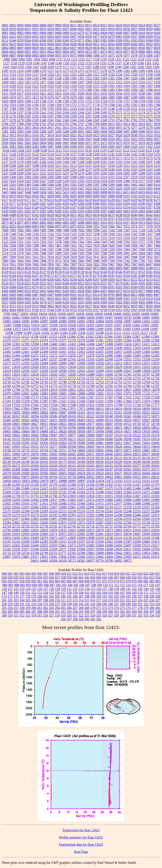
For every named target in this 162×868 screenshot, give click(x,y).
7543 (35, 249)
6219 (66, 200)
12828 (137, 390)
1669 (5, 97)
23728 (16, 553)
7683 (81, 261)
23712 (7, 553)
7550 (66, 249)
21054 (100, 481)
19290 (118, 439)
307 (152, 612)
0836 (142, 48)
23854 (146, 553)
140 (122, 589)
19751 (62, 450)
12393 (16, 344)
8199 (43, 280)
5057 (157, 139)
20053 (137, 454)
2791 (43, 124)
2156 (13, 113)
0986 (89, 56)
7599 (111, 253)
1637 (134, 94)
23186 (155, 538)
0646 (66, 44)
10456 (136, 314)
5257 (66, 173)
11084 (63, 329)
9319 (35, 306)
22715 (137, 523)
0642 (35, 44)
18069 (26, 412)
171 (146, 593)
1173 (81, 67)
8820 (127, 295)
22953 (16, 534)
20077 (26, 458)
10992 (90, 321)
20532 (81, 469)
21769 (44, 496)
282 (4, 612)
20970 (44, 481)
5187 (73, 162)
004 (28, 574)
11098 (9, 333)
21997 (155, 504)
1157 (118, 63)
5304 (43, 177)
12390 (7, 344)
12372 (25, 340)
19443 (146, 443)
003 (22, 574)
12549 (109, 359)
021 (128, 574)
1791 (35, 109)
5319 (142, 177)
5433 (134, 188)
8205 (81, 280)
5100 (134, 147)
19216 (81, 439)
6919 (142, 223)
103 (64, 585)
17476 (146, 401)
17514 (7, 405)
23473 (72, 545)
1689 (142, 97)
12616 (155, 363)
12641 (72, 371)
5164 (66, 158)
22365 (72, 515)
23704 (155, 549)
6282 (51, 204)
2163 (58, 113)
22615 (25, 523)
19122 (136, 435)
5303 (35, 177)
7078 (149, 226)
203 (16, 600)
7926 (89, 264)
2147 (104, 109)
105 (76, 585)
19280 (109, 439)
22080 (62, 507)
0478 (104, 37)
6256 (149, 200)
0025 (149, 25)
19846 (109, 450)
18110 (90, 412)
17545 (35, 405)
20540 (100, 469)
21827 (137, 496)
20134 (127, 458)
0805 (13, 48)
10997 (128, 321)
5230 (35, 169)
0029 (13, 29)
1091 (29, 59)
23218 (16, 542)
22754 (90, 526)
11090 (99, 329)
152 (34, 593)
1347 (51, 78)
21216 (25, 485)
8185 (134, 276)
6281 (43, 204)
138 (111, 589)
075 (122, 581)
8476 (134, 291)
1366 (119, 78)
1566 (142, 86)
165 (111, 593)
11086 (81, 329)
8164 (13, 276)
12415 (7, 348)
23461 (62, 545)
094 (34, 585)
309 (4, 615)
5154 (149, 154)
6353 (119, 207)
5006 (119, 132)
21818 (118, 496)
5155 (157, 154)
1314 (13, 75)
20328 (53, 466)
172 (152, 593)
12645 (109, 371)
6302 (111, 204)
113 (122, 585)
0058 (142, 29)
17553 (44, 405)
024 (140, 574)
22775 (146, 526)
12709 (7, 378)
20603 (62, 473)
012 (75, 574)
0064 (28, 33)
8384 (89, 287)
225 (146, 600)
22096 (100, 507)
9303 (127, 302)
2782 (134, 120)
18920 (62, 431)
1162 (156, 63)
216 (93, 600)
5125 (149, 151)
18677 (90, 424)
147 (4, 593)
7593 (66, 253)
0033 (43, 29)
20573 (155, 469)
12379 (81, 340)
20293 (44, 466)
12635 (16, 371)
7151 (43, 234)
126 (40, 589)
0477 (96, 37)
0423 (20, 37)
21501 (16, 492)
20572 (146, 469)
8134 (66, 272)
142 (134, 589)
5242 (127, 169)
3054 (111, 128)
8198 (35, 280)
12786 (146, 386)
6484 (149, 211)
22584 (7, 523)
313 (28, 615)
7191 (81, 238)
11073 (17, 329)
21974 (109, 504)
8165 (20, 276)
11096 (145, 329)
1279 (111, 71)
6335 (58, 207)
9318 (28, 306)
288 (40, 612)
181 (46, 596)
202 (10, 600)
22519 (81, 519)
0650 (89, 44)
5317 (127, 177)
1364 (104, 78)
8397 (149, 287)
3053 (104, 128)
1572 (28, 90)
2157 (20, 113)
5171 (119, 158)
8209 (111, 280)
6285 (73, 204)
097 (52, 585)
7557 (96, 249)
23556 (44, 549)
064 (57, 581)
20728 (72, 477)
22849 (81, 530)
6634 (96, 215)
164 (105, 593)
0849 (20, 52)
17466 (127, 401)
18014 (109, 409)
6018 (134, 192)
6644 (5, 219)
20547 (109, 469)
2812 (111, 124)
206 (34, 600)
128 (51, 589)
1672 (28, 97)
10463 (16, 318)
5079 (149, 143)
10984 (16, 321)
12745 (44, 382)
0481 (119, 37)
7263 (89, 242)
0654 (111, 44)
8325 (157, 283)
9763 (134, 310)
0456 (66, 37)
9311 (157, 302)
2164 (66, 113)
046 (111, 577)
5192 (111, 162)
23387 (127, 542)
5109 (44, 151)
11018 (53, 325)
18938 (81, 431)
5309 (81, 177)
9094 (96, 299)
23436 (25, 545)
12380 (90, 340)
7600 (119, 253)
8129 (51, 272)
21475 (109, 488)
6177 (35, 200)
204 (22, 600)
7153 (58, 234)
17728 (137, 405)
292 (63, 612)
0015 (104, 25)
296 (87, 612)
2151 (134, 109)
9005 (28, 299)
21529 (53, 492)
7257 (51, 242)
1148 (51, 63)
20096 (53, 458)
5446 (13, 192)
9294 (89, 302)
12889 (90, 394)
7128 (149, 230)
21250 (35, 485)
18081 (35, 412)
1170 (58, 67)
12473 (53, 356)
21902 (7, 504)
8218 (20, 283)
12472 (44, 356)
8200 (51, 280)
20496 (35, 469)
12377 (62, 340)
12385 (137, 340)
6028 (51, 196)
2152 (142, 109)
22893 (118, 530)
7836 (20, 264)
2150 (127, 109)
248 (122, 604)
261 (40, 608)
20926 (7, 481)
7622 (89, 257)
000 (4, 574)
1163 (6, 67)
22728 (25, 526)
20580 (16, 473)
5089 (66, 147)
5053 (134, 139)
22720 (146, 523)
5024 (89, 135)
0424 (28, 37)
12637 (35, 371)
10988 (53, 321)
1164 (13, 67)
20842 (109, 477)
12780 (90, 386)
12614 (137, 363)
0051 (89, 29)
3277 (134, 128)
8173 (58, 276)
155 (51, 593)
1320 (51, 75)
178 (28, 596)
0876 (119, 52)
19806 (81, 450)
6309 (5, 207)
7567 (134, 249)
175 (10, 596)
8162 (157, 272)
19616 (109, 447)
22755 (100, 526)
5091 (81, 147)
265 (63, 608)
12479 (100, 356)
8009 (157, 264)
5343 (111, 181)
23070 (44, 538)
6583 (43, 215)
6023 (13, 196)
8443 (43, 291)
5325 (28, 181)
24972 (127, 561)
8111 (157, 268)
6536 (20, 215)
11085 (72, 329)
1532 (66, 86)
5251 (35, 173)
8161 (149, 272)
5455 (73, 192)
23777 (62, 553)
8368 (13, 287)
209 (51, 600)
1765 (28, 105)
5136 (66, 154)
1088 (6, 59)
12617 (7, 367)
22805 (25, 530)
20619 (90, 473)
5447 (20, 192)
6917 (127, 223)
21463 (90, 488)
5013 (13, 135)
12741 (16, 382)
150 (22, 593)
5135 (58, 154)
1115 (74, 59)
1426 (134, 78)
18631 (44, 424)
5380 (157, 181)
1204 (156, 67)
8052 (58, 268)
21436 (62, 488)
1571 (20, 90)
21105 (118, 481)
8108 (150, 268)
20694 (35, 477)
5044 (66, 139)
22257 (146, 511)
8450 (66, 291)
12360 (71, 337)
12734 (146, 378)
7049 (89, 226)
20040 (109, 454)
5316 (119, 177)
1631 (96, 94)
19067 (53, 435)
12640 (62, 371)
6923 (13, 226)
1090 (22, 59)
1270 (43, 71)
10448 (108, 314)
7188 (58, 238)
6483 (142, 211)
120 (4, 589)
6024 (20, 196)
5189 (89, 162)
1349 (66, 78)
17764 (146, 405)
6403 (127, 211)
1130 (29, 63)
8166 (28, 276)
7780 (134, 261)
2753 (111, 120)
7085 (43, 230)
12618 (16, 367)
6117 (5, 200)
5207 (28, 166)
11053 (90, 325)
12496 (35, 359)
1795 (51, 109)
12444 (155, 348)
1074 (104, 56)
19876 (137, 450)
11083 (53, 329)
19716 (16, 450)
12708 (155, 375)
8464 (96, 291)
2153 (149, 109)
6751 (66, 219)
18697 (109, 424)
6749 (51, 219)
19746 (53, 450)
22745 (72, 526)
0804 (5, 48)
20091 (44, 458)
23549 (35, 549)
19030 (146, 431)
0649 (81, 44)
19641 (127, 447)
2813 (119, 124)
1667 (149, 94)
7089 (66, 230)
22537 (100, 519)
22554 (118, 519)
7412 (73, 245)
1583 (111, 90)
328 (116, 615)
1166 (28, 67)
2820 (13, 128)
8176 (81, 276)
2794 (58, 124)
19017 (127, 431)
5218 (111, 166)
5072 (96, 143)
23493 (118, 545)
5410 (157, 185)
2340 (43, 120)
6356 (142, 207)
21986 (137, 504)
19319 (155, 439)
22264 (155, 511)
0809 (28, 48)
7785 (142, 261)
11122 (16, 337)
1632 (104, 94)
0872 (89, 52)
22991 (100, 534)
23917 (35, 557)
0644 (51, 44)
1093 (44, 59)
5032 (149, 135)
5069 (81, 143)
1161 (148, 63)
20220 (100, 462)
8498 (58, 295)
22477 (16, 519)
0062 (13, 33)
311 (16, 615)
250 (134, 604)
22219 (81, 511)
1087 (157, 56)
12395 (25, 344)
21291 (81, 485)
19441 (137, 443)
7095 (89, 230)
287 (34, 612)
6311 (20, 207)
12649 (146, 371)
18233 (155, 412)
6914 (104, 223)
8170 (43, 276)
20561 (127, 469)
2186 (43, 116)
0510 (157, 37)
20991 (72, 481)
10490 (81, 318)
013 (81, 574)
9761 (119, 310)
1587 (142, 90)
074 (116, 581)
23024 (109, 534)
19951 (7, 454)
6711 (13, 219)
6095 (89, 196)
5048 (96, 139)
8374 (35, 287)
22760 (118, 526)
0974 (66, 56)
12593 (35, 363)
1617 (20, 94)
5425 (111, 188)
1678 (66, 97)
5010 (149, 132)
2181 (28, 116)
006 (40, 574)
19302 (137, 439)
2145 (89, 109)
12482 (127, 356)
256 (10, 608)
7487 (149, 245)
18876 (35, 431)
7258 (58, 242)
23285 (44, 542)
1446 (142, 78)
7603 (134, 253)
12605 (53, 363)
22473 (155, 515)
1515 (134, 82)
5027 (111, 135)
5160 (35, 158)
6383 (58, 211)
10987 (44, 321)
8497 (51, 295)
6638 (119, 215)
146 (158, 589)
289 (46, 612)
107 (88, 585)
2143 (73, 109)
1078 (134, 56)
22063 (44, 507)
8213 (142, 280)
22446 (137, 515)
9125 (134, 299)
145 (152, 589)
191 (105, 596)
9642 (96, 306)
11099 (18, 333)
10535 (127, 318)
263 (51, 608)
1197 (103, 67)
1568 (157, 86)
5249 (20, 173)
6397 (104, 211)
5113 (66, 151)
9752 (73, 310)
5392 (73, 185)
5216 (96, 166)
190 (99, 596)
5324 (20, 181)
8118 (5, 272)
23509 (137, 545)
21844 (25, 500)
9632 (73, 306)
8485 (20, 295)
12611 (109, 363)
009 (57, 574)
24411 (34, 561)
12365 (118, 337)
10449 (117, 314)
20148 (25, 462)
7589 (58, 253)
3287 (51, 132)
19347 (35, 443)
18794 (62, 428)
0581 (89, 40)
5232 (51, 169)
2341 (51, 120)
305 (140, 612)
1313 (5, 75)
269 (87, 608)
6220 (73, 200)
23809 (109, 553)
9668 (20, 310)
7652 (149, 257)
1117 (89, 59)
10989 (63, 321)
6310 (13, 207)
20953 (26, 481)
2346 (89, 120)
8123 (20, 272)
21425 (44, 488)
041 (81, 577)
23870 (16, 557)
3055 (119, 128)
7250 (13, 242)
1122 (126, 59)
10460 (154, 314)
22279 (35, 515)
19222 (90, 439)
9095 (104, 299)
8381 (66, 287)
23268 (25, 542)
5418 (58, 188)
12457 (118, 352)
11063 (145, 325)
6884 (58, 223)
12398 (44, 344)
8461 (89, 291)
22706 (127, 523)
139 (116, 589)
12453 (81, 352)
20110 (90, 458)
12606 (62, 363)
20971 (54, 481)
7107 (127, 230)
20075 (16, 458)
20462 (7, 469)
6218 (58, 200)
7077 (142, 226)
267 (75, 608)
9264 (20, 302)
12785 (137, 386)
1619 (35, 94)
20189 (81, 462)
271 (99, 608)
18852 (155, 428)
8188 (142, 276)
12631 (137, 367)
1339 (157, 75)
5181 (35, 162)
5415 (35, 188)
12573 (7, 363)
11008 (17, 325)
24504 (53, 561)
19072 (63, 435)
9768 (7, 314)
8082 (112, 268)
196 (134, 596)
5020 (66, 135)
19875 (127, 450)
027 (158, 574)
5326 (35, 181)
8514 (96, 295)
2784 (149, 120)
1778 (96, 105)
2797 (81, 124)
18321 (81, 416)
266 (69, 608)
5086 (43, 147)
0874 (104, 52)
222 (128, 600)
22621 (35, 523)
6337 (73, 207)
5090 (73, 147)
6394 (89, 211)
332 (140, 615)
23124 (118, 538)
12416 (16, 348)
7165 (134, 234)
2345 (81, 120)
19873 (118, 450)
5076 (127, 143)
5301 (20, 177)
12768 (7, 386)
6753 (81, 219)
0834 (127, 48)
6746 (28, 219)
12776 (62, 386)
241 (81, 604)
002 (16, 574)
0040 (73, 29)
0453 (43, 37)
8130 (58, 272)
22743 (62, 526)
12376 (53, 340)
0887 (13, 56)
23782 (72, 553)
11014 (35, 325)
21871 (81, 500)
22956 (25, 534)
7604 (142, 253)
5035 (13, 139)
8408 (13, 291)
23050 (155, 534)
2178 (5, 116)
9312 (5, 306)
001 (10, 574)
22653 (62, 523)
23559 (53, 549)
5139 (89, 154)
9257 (5, 302)
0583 (104, 40)
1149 (59, 63)
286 (28, 612)
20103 (63, 458)
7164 (127, 234)
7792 (149, 261)
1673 (35, 97)
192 (111, 596)
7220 (142, 238)
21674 (137, 492)
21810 (90, 496)
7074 (134, 226)
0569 (66, 40)
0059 (149, 29)
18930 (72, 431)
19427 (127, 443)
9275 (51, 302)
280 (152, 608)
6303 (119, 204)
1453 (28, 82)
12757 (127, 382)
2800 (104, 124)
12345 (43, 337)
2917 (96, 128)
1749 (66, 101)
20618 (81, 473)
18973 (90, 431)
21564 (81, 492)
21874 (90, 500)
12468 (25, 356)
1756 (119, 101)
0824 (66, 48)
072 (105, 581)
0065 (35, 33)
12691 (100, 375)
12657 (62, 375)
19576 (44, 447)
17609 (81, 405)
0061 (5, 33)
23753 (53, 553)
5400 (119, 185)
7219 (134, 238)
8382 (73, 287)
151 (28, 593)
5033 (157, 135)
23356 (100, 542)
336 (63, 619)
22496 (44, 519)
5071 (89, 143)
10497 (109, 318)
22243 (118, 511)
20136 (146, 458)
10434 (43, 314)
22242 (109, 511)
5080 (157, 143)
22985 (90, 534)
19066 (44, 435)
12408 (109, 344)
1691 (149, 97)
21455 (81, 488)
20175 (62, 462)
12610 (100, 363)
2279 (20, 120)
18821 (109, 428)
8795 (111, 295)
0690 (134, 44)
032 (28, 577)
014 (87, 574)
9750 (66, 310)
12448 (35, 352)
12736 (155, 378)
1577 (66, 90)
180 (40, 596)
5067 (66, 143)
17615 (90, 405)
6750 (58, 219)
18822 (118, 428)
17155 (16, 397)
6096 (96, 196)
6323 (28, 207)
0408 (134, 33)
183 (57, 596)
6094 (81, 196)
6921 (157, 223)
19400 (90, 443)
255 (4, 608)
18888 (44, 431)
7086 (51, 230)
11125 (25, 337)
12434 (146, 348)
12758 (137, 382)
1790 (28, 109)
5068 (73, 143)
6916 (119, 223)
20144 (16, 462)
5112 (58, 151)
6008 (104, 192)
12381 (100, 340)
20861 (118, 477)
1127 (6, 63)
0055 (119, 29)
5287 (134, 173)
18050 (146, 409)
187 (81, 596)
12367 (136, 337)
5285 (127, 173)
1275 (81, 71)
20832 (90, 477)
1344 (28, 78)
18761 (25, 428)
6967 (43, 226)
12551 (127, 359)
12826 (118, 390)
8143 (96, 272)
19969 (16, 454)
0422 (13, 37)
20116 (99, 458)
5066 (58, 143)
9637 (89, 306)
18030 (127, 409)
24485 (44, 561)
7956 (104, 264)
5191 (104, 162)
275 (122, 608)
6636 (104, 215)
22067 (53, 507)
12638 (44, 371)
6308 (157, 204)
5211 (58, 166)
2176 (157, 113)
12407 (100, 344)
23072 (53, 538)
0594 (149, 40)
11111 (117, 333)
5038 (35, 139)
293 (69, 612)
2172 (127, 113)
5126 (156, 151)
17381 (35, 401)
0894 (43, 56)
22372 (81, 515)
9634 (81, 306)
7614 (51, 257)
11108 (100, 333)
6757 (111, 219)
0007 (51, 25)
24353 (155, 557)
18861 (7, 431)
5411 (5, 188)
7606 (157, 253)
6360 (13, 211)
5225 (157, 166)
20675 (25, 477)
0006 (43, 25)
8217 (13, 283)
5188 (81, 162)
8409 (20, 291)
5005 (111, 132)
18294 (35, 416)
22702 (118, 523)
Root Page (81, 852)
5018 (51, 135)
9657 (142, 306)
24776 (100, 561)
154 (46, 593)
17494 (155, 401)
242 (87, 604)
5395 (81, 185)
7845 (35, 264)
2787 (13, 124)
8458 (81, 291)
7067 (119, 226)
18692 (100, 424)
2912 (58, 128)
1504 (73, 82)
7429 (111, 245)
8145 (111, 272)
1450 (5, 82)
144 (146, 589)
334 (152, 615)
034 (40, 577)
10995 (109, 321)
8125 (28, 272)
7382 (5, 245)
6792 (119, 219)
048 (122, 577)
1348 (58, 78)
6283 (58, 204)
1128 (14, 63)
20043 (118, 454)
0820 (35, 48)
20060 (7, 458)
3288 (58, 132)
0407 (127, 33)
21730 (16, 496)
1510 (96, 82)
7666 (35, 261)
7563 (119, 249)
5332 (81, 181)
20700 (44, 477)
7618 (66, 257)
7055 (96, 226)
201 (4, 600)
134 (87, 589)
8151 (134, 272)
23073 (62, 538)
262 (46, 608)
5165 (73, 158)
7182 (13, 238)
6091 (58, 196)
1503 (66, 82)
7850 (51, 264)
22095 (90, 507)
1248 (28, 71)
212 (69, 600)
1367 (127, 78)
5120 (111, 151)
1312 (157, 71)
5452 (58, 192)
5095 (111, 147)
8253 (89, 283)
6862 (149, 219)
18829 (137, 428)
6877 (20, 223)
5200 (13, 166)
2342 (58, 120)
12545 (100, 359)
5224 (149, 166)
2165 (73, 113)
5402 (134, 185)
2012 (66, 109)
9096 (111, 299)
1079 (142, 56)
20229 (118, 462)
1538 (104, 86)
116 (140, 585)
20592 (35, 473)
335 (158, 615)
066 (69, 581)
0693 (157, 44)
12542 (81, 359)
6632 (81, 215)
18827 (127, 428)
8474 (127, 291)
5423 (96, 188)
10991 (81, 321)
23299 (53, 542)
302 (122, 612)
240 (75, 604)
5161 (43, 158)
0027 (157, 25)
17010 (109, 394)
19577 (53, 447)
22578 (155, 519)
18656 (72, 424)
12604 (44, 363)
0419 (149, 33)
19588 (62, 447)
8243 (58, 283)
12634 (7, 371)
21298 (100, 485)
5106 (21, 151)
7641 (111, 257)
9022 (58, 299)
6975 (73, 226)
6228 (126, 200)
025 (146, 574)
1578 (73, 90)
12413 (155, 344)
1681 (81, 97)
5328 (51, 181)
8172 (51, 276)
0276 (89, 33)
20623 (109, 473)
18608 (25, 424)
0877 (127, 52)
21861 (62, 500)
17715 (127, 405)
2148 (111, 109)
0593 (142, 40)
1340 (5, 78)
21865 (72, 500)
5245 (149, 169)
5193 (119, 162)
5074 (111, 143)
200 (158, 596)
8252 (81, 283)
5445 (5, 192)
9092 (89, 299)
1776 (81, 105)
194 (122, 596)
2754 (119, 120)
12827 (127, 390)
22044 (16, 507)
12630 (127, 367)
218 (105, 600)
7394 (28, 245)
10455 (127, 314)
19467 (7, 447)
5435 (149, 188)
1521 (20, 86)
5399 (111, 185)
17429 (90, 401)
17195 (53, 397)
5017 (43, 135)
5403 (142, 185)
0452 (35, 37)
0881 (149, 52)
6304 (127, 204)
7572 (157, 249)
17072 (127, 394)
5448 (28, 192)
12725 (90, 378)
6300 (96, 204)
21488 (137, 488)
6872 (157, 219)
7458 (134, 245)
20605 (72, 473)
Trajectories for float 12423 (81, 830)
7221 (149, 238)
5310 (89, 177)
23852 (137, 553)
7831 (13, 264)
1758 (134, 101)
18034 (137, 409)
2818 (157, 124)
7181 (5, 238)
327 (111, 615)
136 (99, 589)
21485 (127, 488)
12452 (72, 352)
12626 (90, 367)
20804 (81, 477)
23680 (146, 549)
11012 (26, 325)
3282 (13, 132)
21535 (62, 492)
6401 (119, 211)
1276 (89, 71)
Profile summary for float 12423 (81, 837)
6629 (58, 215)
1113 (59, 59)
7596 (89, 253)
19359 (53, 443)
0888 (20, 56)
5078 (142, 143)
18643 (53, 424)
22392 (90, 515)
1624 (66, 94)
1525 (51, 86)
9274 (43, 302)
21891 (146, 500)
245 (105, 604)
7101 (104, 230)
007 (46, 574)
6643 (157, 215)
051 (140, 577)
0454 (51, 37)
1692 (157, 97)
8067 (89, 268)
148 (10, 593)
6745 (20, 219)
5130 (20, 154)
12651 (7, 375)
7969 (119, 264)
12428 (100, 348)
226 (152, 600)
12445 (7, 352)
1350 (73, 78)
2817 (149, 124)
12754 (109, 382)
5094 (104, 147)
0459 (89, 37)
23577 (62, 549)
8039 (36, 268)
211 (63, 600)
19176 (35, 439)
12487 (7, 359)
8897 (157, 295)
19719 (25, 450)
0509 (149, 37)
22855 (90, 530)
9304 (134, 302)
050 (134, 577)
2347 (96, 120)
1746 (43, 101)
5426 (119, 188)
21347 (136, 485)
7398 (35, 245)
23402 (146, 542)
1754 (104, 101)
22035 (7, 507)
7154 (66, 234)
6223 (88, 200)
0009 (58, 25)
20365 (127, 466)
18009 (90, 409)
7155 (73, 234)
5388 (43, 185)
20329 (62, 466)
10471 (44, 318)
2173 (134, 113)
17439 (109, 401)
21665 (118, 492)
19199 (62, 439)
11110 (109, 333)
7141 (20, 234)
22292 (53, 515)
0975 (73, 56)
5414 (28, 188)
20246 (137, 462)
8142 (89, 272)
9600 (43, 306)
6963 (35, 226)
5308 (73, 177)
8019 (13, 268)
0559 (20, 40)
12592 (25, 363)
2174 (142, 113)
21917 (35, 504)
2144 (81, 109)
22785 (155, 526)
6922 (5, 226)
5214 (81, 166)
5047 (89, 139)
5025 (96, 135)
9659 (149, 306)
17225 (62, 397)
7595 (81, 253)
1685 (111, 97)
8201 (58, 280)
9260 (13, 302)
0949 (51, 56)
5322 (5, 181)
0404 (104, 33)
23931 (44, 557)
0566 (43, 40)
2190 (73, 116)
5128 (13, 154)
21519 (35, 492)
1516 (142, 82)
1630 (89, 94)
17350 (16, 401)
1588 (149, 90)
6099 (119, 196)
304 (134, 612)
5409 (149, 185)
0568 (58, 40)
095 (40, 585)
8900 (20, 299)
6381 (43, 211)
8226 (35, 283)
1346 (43, 78)
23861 (155, 553)
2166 (81, 113)
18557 (137, 420)
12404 (81, 344)
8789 (104, 295)
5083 (20, 147)
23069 (35, 538)
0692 (149, 44)
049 (128, 577)
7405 (58, 245)
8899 (13, 299)
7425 (96, 245)
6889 (89, 223)
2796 (73, 124)
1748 (58, 101)
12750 (81, 382)
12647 (127, 371)
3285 (35, 132)
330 (128, 615)
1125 (148, 59)
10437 (71, 314)
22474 (7, 519)
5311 (96, 177)
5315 (111, 177)
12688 (90, 375)
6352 (111, 207)
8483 (13, 295)
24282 (146, 557)
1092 (37, 59)
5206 (20, 166)
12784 (127, 386)
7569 (149, 249)
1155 (103, 63)
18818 (90, 428)
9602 (51, 306)
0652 (104, 44)
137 (105, 589)
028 (4, 577)
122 (16, 589)
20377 (137, 466)
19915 (155, 450)
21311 (118, 485)
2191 (81, 116)
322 (81, 615)
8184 (127, 276)
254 (158, 604)
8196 (20, 280)
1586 (134, 90)
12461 (155, 352)
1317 (35, 75)
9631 (66, 306)
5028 (119, 135)
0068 (58, 33)
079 (134, 581)
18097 (63, 412)
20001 (72, 454)
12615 (146, 363)
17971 (72, 409)
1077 (127, 56)
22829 (53, 530)
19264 (100, 439)
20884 (127, 477)
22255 (137, 511)
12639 (53, 371)
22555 (127, 519)
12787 (155, 386)
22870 (100, 530)
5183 (51, 162)
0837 (149, 48)
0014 (96, 25)
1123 (133, 59)
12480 (109, 356)
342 (99, 619)
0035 (58, 29)
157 (63, 593)
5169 (104, 158)
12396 (35, 344)
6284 (66, 204)
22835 (62, 530)
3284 (28, 132)
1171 (66, 67)
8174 (66, 276)
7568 (142, 249)
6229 (134, 200)
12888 (81, 394)
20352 (100, 466)
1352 (89, 78)
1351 (81, 78)
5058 (5, 143)
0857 (73, 52)
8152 (142, 272)
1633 (111, 94)
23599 (100, 549)
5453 (66, 192)
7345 (111, 242)
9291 (73, 302)
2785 (157, 120)
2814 (127, 124)
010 (63, 574)
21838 (7, 500)
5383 (13, 185)
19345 (25, 443)
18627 (35, 424)
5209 (43, 166)
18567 (146, 420)
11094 (136, 329)
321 (75, 615)
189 (93, 596)
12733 (137, 378)
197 (140, 596)
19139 (155, 435)
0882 (157, 52)
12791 (25, 390)
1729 (35, 101)
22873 (109, 530)
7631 (96, 257)
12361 (81, 337)
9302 (119, 302)
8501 (73, 295)
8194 (13, 280)
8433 (28, 291)
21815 (109, 496)
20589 (25, 473)
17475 (137, 401)
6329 (43, 207)
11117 (144, 333)
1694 (13, 101)
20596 (44, 473)
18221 (146, 412)
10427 (15, 314)
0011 (73, 25)
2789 (28, 124)
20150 (35, 462)
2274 (142, 116)
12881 (25, 394)
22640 (44, 523)
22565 (146, 519)
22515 (72, 519)
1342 (20, 78)
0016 (111, 25)
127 (46, 589)
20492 (25, 469)
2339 (35, 120)
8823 (134, 295)
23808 (100, 553)
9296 (96, 302)
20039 (100, 454)
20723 (62, 477)
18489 (100, 420)
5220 (119, 166)
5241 (119, 169)
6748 (43, 219)
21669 (127, 492)
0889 (28, 56)
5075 (119, 143)
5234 (66, 169)
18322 (90, 416)
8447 (58, 291)
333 (146, 615)
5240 (111, 169)
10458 (145, 314)
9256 (157, 299)
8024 (20, 268)
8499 (66, 295)
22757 (109, 526)
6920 (149, 223)
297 (93, 612)
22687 (100, 523)
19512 (25, 447)
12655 (44, 375)
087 (11, 585)
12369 (155, 337)
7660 (5, 261)
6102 (134, 196)
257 (16, 608)
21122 (137, 481)
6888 (81, 223)
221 (122, 600)
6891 (96, 223)
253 (152, 604)
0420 (157, 33)
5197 (149, 162)
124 (28, 589)
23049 (146, 534)
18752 (7, 428)
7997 (134, 264)
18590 (155, 420)
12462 (7, 356)
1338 (149, 75)
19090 (90, 435)
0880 (142, 52)
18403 (35, 420)
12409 (118, 344)
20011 (90, 454)
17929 (53, 409)
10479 (53, 318)
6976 (81, 226)
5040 (51, 139)
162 (93, 593)
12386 (146, 340)
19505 (16, 447)
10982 (155, 318)
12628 (109, 367)
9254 (149, 299)
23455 (53, 545)
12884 (53, 394)
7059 (104, 226)
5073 (104, 143)
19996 (62, 454)
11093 (127, 329)
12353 (53, 337)
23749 (44, 553)
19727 (35, 450)
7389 (20, 245)
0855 (58, 52)
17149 (7, 397)
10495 (100, 318)
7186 (43, 238)
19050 (7, 435)
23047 (137, 534)
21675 (146, 492)
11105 (72, 333)
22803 (16, 530)
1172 (73, 67)
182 (51, 596)
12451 (62, 352)
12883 (44, 394)
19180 (44, 439)
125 (34, 589)
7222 (157, 238)
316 (46, 615)
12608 (81, 363)
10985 (26, 321)
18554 (127, 420)
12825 (109, 390)
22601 (16, 523)
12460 (146, 352)
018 (111, 574)
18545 (118, 420)
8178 (89, 276)
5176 (157, 158)
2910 (43, 128)
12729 (118, 378)
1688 (134, 97)
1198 (110, 67)
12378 (72, 340)
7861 (66, 264)
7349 (119, 242)
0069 (66, 33)
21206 (16, 485)
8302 (149, 283)
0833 (119, 48)
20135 (136, 458)
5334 (96, 181)
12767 (155, 382)
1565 (134, 86)
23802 (90, 553)
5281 (96, 173)
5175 (149, 158)
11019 (63, 325)
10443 (99, 314)
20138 (7, 462)
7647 (127, 257)
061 (40, 581)
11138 (34, 337)
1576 (58, 90)
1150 (66, 63)
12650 (155, 371)
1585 (127, 90)
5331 (73, 181)
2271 (119, 116)
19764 (72, 450)
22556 (137, 519)
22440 (127, 515)
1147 (44, 63)
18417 (44, 420)
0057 (134, 29)
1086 (149, 56)
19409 (109, 443)
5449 (35, 192)
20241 (127, 462)
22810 (35, 530)
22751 (81, 526)
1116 (82, 59)
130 (63, 589)
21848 (44, 500)
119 (157, 585)
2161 (43, 113)
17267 (90, 397)
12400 (53, 344)
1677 (58, 97)
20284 (35, 466)
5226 (5, 169)
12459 (137, 352)
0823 (58, 48)
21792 (62, 496)
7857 (58, 264)
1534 (73, 86)
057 (16, 581)
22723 (155, 523)
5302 (28, 177)
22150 (127, 507)
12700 (118, 375)
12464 (16, 356)
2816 (142, 124)
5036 (20, 139)
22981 (81, 534)
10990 (72, 321)
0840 (5, 52)
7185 (35, 238)
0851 (28, 52)
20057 (146, 454)
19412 (118, 443)
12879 (7, 394)
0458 (81, 37)
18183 (136, 412)
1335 (127, 75)
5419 (66, 188)
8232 (43, 283)
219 (111, 600)
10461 (7, 318)
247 (116, 604)
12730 (127, 378)
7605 (149, 253)
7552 (73, 249)
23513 (146, 545)
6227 (119, 200)
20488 (16, 469)
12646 (118, 371)
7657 (157, 257)
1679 (73, 97)
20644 (155, 473)
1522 (28, 86)
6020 (149, 192)
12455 (100, 352)
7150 (35, 234)
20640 (146, 473)
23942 (62, 557)
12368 (146, 337)
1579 (81, 90)
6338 (81, 207)
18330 (100, 416)
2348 (104, 120)
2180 (20, 116)
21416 (35, 488)
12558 (146, 359)
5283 (111, 173)
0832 (111, 48)
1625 (73, 94)
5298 (157, 173)
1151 (74, 63)
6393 (81, 211)
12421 (62, 348)
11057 (118, 325)
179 (34, 596)
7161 (119, 234)
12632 (146, 367)
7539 (28, 249)
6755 (96, 219)
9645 (104, 306)
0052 (96, 29)
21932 (44, 504)
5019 (58, 135)
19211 (72, 439)
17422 (72, 401)
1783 (134, 105)
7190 (73, 238)
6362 (28, 211)
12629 (118, 367)
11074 (26, 329)
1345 (35, 78)
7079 (157, 226)
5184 (58, 162)
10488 (72, 318)
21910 (25, 504)
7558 (104, 249)
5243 (134, 169)
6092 (66, 196)
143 (140, 589)
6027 (43, 196)
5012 (5, 135)
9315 (20, 306)
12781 (100, 386)
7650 (142, 257)
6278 (20, 204)
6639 (127, 215)
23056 (16, 538)
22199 (35, 511)
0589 (119, 40)
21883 (118, 500)
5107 (28, 151)
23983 (118, 557)
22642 (53, 523)
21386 (16, 488)
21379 (7, 488)
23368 (118, 542)
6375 (35, 211)
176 (16, 596)
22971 (53, 534)
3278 (142, 128)
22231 (90, 511)
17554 (53, 405)
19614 (100, 447)
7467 (142, 245)
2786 (5, 124)
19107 (109, 435)
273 (111, 608)
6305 (134, 204)
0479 (111, 37)
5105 (13, 151)
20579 (7, 473)
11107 (91, 333)
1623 (58, 94)
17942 (62, 409)
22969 (44, 534)
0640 (20, 44)
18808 (81, 428)
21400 (25, 488)
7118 (142, 230)
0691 (142, 44)
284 (16, 612)
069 (87, 581)
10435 (52, 314)
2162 (51, 113)
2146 (96, 109)
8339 (5, 287)
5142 (111, 154)
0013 (89, 25)
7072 (127, 226)
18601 (16, 424)
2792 (51, 124)
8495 (43, 295)
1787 (5, 109)
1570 (13, 90)
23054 (7, 538)
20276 (25, 466)
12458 (127, 352)
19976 (35, 454)
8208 (104, 280)
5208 (35, 166)
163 (99, 593)
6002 (89, 192)
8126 (35, 272)
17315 (127, 397)
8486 (28, 295)
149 (16, 593)
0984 (81, 56)
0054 (111, 29)
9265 (28, 302)
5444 (157, 188)
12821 (72, 390)
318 (57, 615)
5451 (51, 192)
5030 (134, 135)
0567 (51, 40)
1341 (13, 78)
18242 (7, 416)
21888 (127, 500)
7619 (73, 257)
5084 (28, 147)
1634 (119, 94)
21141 (146, 481)
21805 (81, 496)
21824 (127, 496)
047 (116, 577)
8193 (5, 280)
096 (46, 585)
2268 (96, 116)
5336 (104, 181)
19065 (35, 435)
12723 (72, 378)
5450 (43, 192)
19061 (16, 435)
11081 (44, 329)
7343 (104, 242)
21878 (100, 500)
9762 (127, 310)
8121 (13, 272)
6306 (142, 204)
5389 (51, 185)
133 (81, 589)
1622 (51, 94)
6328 (35, 207)
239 (69, 604)
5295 (149, 173)
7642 (119, 257)
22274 (16, 515)
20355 (109, 466)
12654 (35, 375)
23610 (118, 549)
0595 (157, 40)
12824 (100, 390)
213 (75, 600)
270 (93, 608)
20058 (155, 454)
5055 (142, 139)
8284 (134, 283)
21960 (81, 504)
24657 (90, 561)
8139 (81, 272)
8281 (127, 283)
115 (134, 585)
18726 (137, 424)
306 (146, 612)
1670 (13, 97)
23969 (109, 557)
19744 (44, 450)
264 (57, 608)
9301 (111, 302)
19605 (90, 447)
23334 (72, 542)
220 (116, 600)
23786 (81, 553)
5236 (81, 169)
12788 (7, 390)
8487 (35, 295)
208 (46, 600)
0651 (96, 44)
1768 (51, 105)
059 (28, 581)
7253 (35, 242)
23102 (100, 538)
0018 (119, 25)
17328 (146, 397)
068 (81, 581)
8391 (111, 287)
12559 (155, 359)
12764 (146, 382)
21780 (53, 496)
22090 (81, 507)
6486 (5, 215)
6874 (13, 223)
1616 (13, 94)
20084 (35, 458)
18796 (72, 428)
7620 (81, 257)
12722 (62, 378)
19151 (16, 439)
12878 (155, 390)
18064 (7, 412)
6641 (142, 215)
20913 (146, 477)
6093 (74, 196)
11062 (136, 325)
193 (116, 596)
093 (28, 585)
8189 (149, 276)
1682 (89, 97)
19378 (72, 443)
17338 (155, 397)
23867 (7, 557)
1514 (127, 82)
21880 (109, 500)
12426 (90, 348)
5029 (127, 135)
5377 (142, 181)
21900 (155, 500)
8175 (73, 276)
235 (46, 604)
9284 (58, 302)
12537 (53, 359)
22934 (155, 530)
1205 (5, 71)
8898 (5, 299)
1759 (142, 101)
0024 (142, 25)
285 (22, 612)
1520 (13, 86)
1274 (73, 71)
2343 (66, 120)
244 (99, 604)
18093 (53, 412)
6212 (50, 200)
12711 (16, 378)
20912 (137, 477)
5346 (127, 181)
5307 (66, 177)
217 (99, 600)
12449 (44, 352)
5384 (20, 185)
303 (128, 612)
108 (93, 585)
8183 (119, 276)
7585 (35, 253)
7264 (96, 242)
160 (81, 593)
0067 (51, 33)
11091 (109, 329)
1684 (104, 97)
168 (128, 593)
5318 (134, 177)
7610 (20, 257)
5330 (66, 181)
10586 (137, 318)
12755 (118, 382)
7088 (58, 230)
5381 (5, 185)
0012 (81, 25)
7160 (111, 234)
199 (152, 596)
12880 (16, 394)
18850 (146, 428)
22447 (146, 515)
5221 (127, 166)
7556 (89, 249)
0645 (58, 44)
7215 (119, 238)
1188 (96, 67)
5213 (73, 166)
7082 (20, 230)
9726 (35, 310)
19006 (109, 431)
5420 (73, 188)
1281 (127, 71)
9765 (149, 310)
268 (81, 608)
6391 (66, 211)
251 (140, 604)
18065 (16, 412)
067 (75, 581)
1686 (119, 97)
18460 (72, 420)
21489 (146, 488)
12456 (109, 352)
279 (146, 608)
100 (58, 585)
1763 (13, 105)
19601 (81, 447)
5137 (73, 154)
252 (146, 604)
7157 (89, 234)
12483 (137, 356)
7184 (28, 238)
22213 (62, 511)
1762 (5, 105)
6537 (28, 215)
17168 (25, 397)
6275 (157, 200)
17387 (44, 401)
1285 (142, 71)
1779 (104, 105)
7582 (28, 253)
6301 (104, 204)
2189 (66, 116)
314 (34, 615)
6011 (119, 192)
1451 (13, 82)
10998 (137, 321)
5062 (28, 143)
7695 (89, 261)
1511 (104, 82)
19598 (72, 447)
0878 (134, 52)
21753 (35, 496)
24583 (81, 561)
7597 (96, 253)
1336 (134, 75)
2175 (149, 113)
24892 (118, 561)
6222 (81, 200)
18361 (127, 416)
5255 (58, 173)
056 (10, 581)
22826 (44, 530)
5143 (119, 154)
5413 (20, 188)
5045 (73, 139)
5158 (20, 158)
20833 (100, 477)
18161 (118, 412)
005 (34, 574)
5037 (28, 139)
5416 (43, 188)
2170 (111, 113)
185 (69, 596)
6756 (104, 219)
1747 (51, 101)
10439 (80, 314)
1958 (58, 109)
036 (51, 577)
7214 (111, 238)
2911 (51, 128)
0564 (28, 40)
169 (134, 593)
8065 (74, 268)
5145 (134, 154)
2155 (5, 113)
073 (111, 581)
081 (146, 581)
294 (75, 612)
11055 (109, 325)
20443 (155, 466)
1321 (58, 75)
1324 (81, 75)
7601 (127, 253)
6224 (96, 200)
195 (128, 596)
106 (82, 585)
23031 (118, 534)
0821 (43, 48)
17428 (81, 401)
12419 (44, 348)
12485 (155, 356)
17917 (44, 409)
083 (158, 581)
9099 (119, 299)
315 (40, 615)
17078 (137, 394)
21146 (7, 485)
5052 (127, 139)
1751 (81, 101)
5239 (104, 169)
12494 (25, 359)
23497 (127, 545)
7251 (20, 242)
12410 (127, 344)
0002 (13, 25)
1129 (21, 63)
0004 (28, 25)
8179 (96, 276)
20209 (90, 462)
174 (4, 596)
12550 (118, 359)
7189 (66, 238)
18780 (53, 428)
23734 (25, 553)
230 (16, 604)
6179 (43, 200)
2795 (66, 124)
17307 (109, 397)
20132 (118, 458)
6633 (89, 215)
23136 (127, 538)
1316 (28, 75)
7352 (127, 242)
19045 (155, 431)
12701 (127, 375)
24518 (62, 561)
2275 (149, 116)
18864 (25, 431)
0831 (104, 48)
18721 (127, 424)
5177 (5, 162)
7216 (127, 238)
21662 (109, 492)
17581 (62, 405)
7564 (127, 249)
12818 (44, 390)
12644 (100, 371)
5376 (134, 181)
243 (93, 604)
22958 (35, 534)
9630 (58, 306)
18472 (90, 420)
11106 (82, 333)
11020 (72, 325)
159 (75, 593)
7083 (28, 230)
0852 (35, 52)
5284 (119, 173)
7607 (5, 257)
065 (63, 581)
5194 (127, 162)
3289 (66, 132)
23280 (35, 542)
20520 (44, 469)
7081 (13, 230)
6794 (134, 219)
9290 (66, 302)
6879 (28, 223)
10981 (146, 318)
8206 (89, 280)
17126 (146, 394)
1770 (66, 105)
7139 (5, 234)
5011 (157, 132)
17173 (35, 397)
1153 (88, 63)
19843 (100, 450)
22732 (35, 526)
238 (63, 604)
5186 (66, 162)
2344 (73, 120)
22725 (16, 526)
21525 (44, 492)
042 (87, 577)
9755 (89, 310)
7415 (81, 245)
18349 (118, 416)
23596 (81, 549)
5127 (5, 154)
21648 (100, 492)
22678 (90, 523)
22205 (44, 511)
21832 (146, 496)
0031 (28, 29)
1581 (96, 90)
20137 (155, 458)
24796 (109, 561)
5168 (96, 158)
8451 (73, 291)
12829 (146, 390)
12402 (72, 344)
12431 (127, 348)
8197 (28, 280)
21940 (62, 504)
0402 (96, 33)
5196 (142, 162)
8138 (73, 272)
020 (122, 574)
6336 (66, 207)
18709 (118, 424)
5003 (96, 132)
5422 (89, 188)
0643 (43, 44)
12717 (53, 378)
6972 (66, 226)
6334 (51, 207)
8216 (5, 283)
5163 (58, 158)
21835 (155, 496)
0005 (35, 25)
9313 (13, 306)
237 (57, 604)
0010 (66, 25)
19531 (35, 447)
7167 (149, 234)
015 (93, 574)
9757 (96, 310)
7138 (157, 230)
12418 (35, 348)
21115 (128, 481)
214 (81, 600)
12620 (35, 367)
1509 (89, 82)
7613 (43, 257)
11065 (154, 325)
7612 (35, 257)
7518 (13, 249)
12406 (90, 344)
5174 (142, 158)
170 (140, 593)
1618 (28, 94)
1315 (20, 75)
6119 (13, 200)
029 (10, 577)
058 (22, 581)
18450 (62, 420)
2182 (35, 116)
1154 (96, 63)
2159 (35, 113)
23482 (90, 545)
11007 (8, 325)
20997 (81, 481)
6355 (134, 207)
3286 (43, 132)
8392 (119, 287)
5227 (13, 169)
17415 (62, 401)
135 (93, 589)
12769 (16, 386)
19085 (81, 435)
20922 (155, 477)
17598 (72, 405)
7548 (58, 249)
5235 (73, 169)
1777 (89, 105)
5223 (142, 166)
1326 (89, 75)
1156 (111, 63)
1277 (96, 71)
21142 (155, 481)
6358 (157, 207)
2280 (28, 120)
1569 (5, 90)
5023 (81, 135)
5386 (35, 185)
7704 (119, 261)
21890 (137, 500)
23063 (25, 538)
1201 (133, 67)
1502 (58, 82)
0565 (35, 40)
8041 (43, 268)
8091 (142, 268)
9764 (142, 310)
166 (116, 593)
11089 (90, 329)
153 (40, 593)
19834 (90, 450)
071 (99, 581)
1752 (89, 101)
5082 (13, 147)
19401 (100, 443)
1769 (58, 105)
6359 (5, 211)
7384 (13, 245)
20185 (72, 462)
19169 (25, 439)
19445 (155, 443)
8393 (127, 287)
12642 (81, 371)
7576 (13, 253)
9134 (142, 299)
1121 (118, 59)
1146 (36, 63)
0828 (81, 48)
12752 (100, 382)
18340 (109, 416)
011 (69, 574)
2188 (58, 116)
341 (93, 619)
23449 (35, 545)
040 (75, 577)
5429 (127, 188)
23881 (25, 557)
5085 (35, 147)
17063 (118, 394)
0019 (127, 25)
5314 (104, 177)
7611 (28, 257)
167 (122, 593)
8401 (157, 287)
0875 (111, 52)
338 (75, 619)
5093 (96, 147)
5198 (157, 162)
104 (70, 585)
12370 (7, 340)
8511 (88, 295)
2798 (89, 124)
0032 (35, 29)
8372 (28, 287)
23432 (16, 545)
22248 (127, 511)
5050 (111, 139)
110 (105, 585)
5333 (89, 181)
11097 (154, 329)
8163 (5, 276)
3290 (73, 132)
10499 (118, 318)
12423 (72, 348)
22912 (127, 530)
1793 (43, 109)
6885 (66, 223)
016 (99, 574)
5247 (5, 173)
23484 (100, 545)
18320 (72, 416)
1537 (96, 86)
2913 (66, 128)
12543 (90, 359)
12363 (99, 337)
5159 (28, 158)
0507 (134, 37)
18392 (25, 420)
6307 (149, 204)
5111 (51, 151)
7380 (157, 242)
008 (51, 574)
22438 (118, 515)
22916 (137, 530)
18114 (99, 412)
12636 (25, 371)
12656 (53, 375)
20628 (127, 473)
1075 (111, 56)
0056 (127, 29)
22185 (16, 511)
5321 (157, 177)
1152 (81, 63)
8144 (104, 272)
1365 (111, 78)
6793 (127, 219)
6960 (28, 226)
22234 (100, 511)
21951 (72, 504)
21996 (146, 504)
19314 (146, 439)
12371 (16, 340)
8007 (149, 264)
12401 (62, 344)
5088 (58, 147)
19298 (127, 439)
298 (99, 612)
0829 (89, 48)
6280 (35, 204)
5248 (13, 173)
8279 (119, 283)
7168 (157, 234)
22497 (53, 519)
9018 (51, 299)
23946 (81, 557)
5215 (89, 166)
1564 (127, 86)
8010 (5, 268)
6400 (111, 211)
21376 (155, 485)
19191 (53, 439)
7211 (88, 238)
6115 (157, 196)
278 (140, 608)
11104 (64, 333)
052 (146, 577)
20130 (109, 458)
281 (158, 608)
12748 (62, 382)
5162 (51, 158)
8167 (35, 276)
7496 (157, 245)
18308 (62, 416)
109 (99, 585)
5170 (111, 158)
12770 (25, 386)
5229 (28, 169)
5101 (142, 147)
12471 (35, 356)
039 (69, 577)
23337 (81, 542)
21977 (118, 504)
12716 (44, 378)
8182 (111, 276)
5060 (13, 143)
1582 (104, 90)
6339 (89, 207)
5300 (13, 177)
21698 (7, 496)
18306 (53, 416)
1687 (127, 97)
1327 (96, 75)
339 (81, 619)
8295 (142, 283)
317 (51, 615)
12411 (137, 344)
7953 (96, 264)
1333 (111, 75)
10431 (24, 314)
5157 (13, 158)
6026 (36, 196)
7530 (20, 249)
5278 (73, 173)
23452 (44, 545)
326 (105, 615)
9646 (111, 306)
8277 (111, 283)
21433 (53, 488)
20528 (72, 469)
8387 (96, 287)
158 (69, 593)
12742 (25, 382)
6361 (20, 211)
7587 (51, 253)
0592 (134, 40)
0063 (20, 33)
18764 (35, 428)
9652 (127, 306)
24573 (72, 561)
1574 (43, 90)
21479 (118, 488)
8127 (43, 272)
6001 (81, 192)
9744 (51, 310)
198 (146, 596)
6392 (73, 211)
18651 (62, 424)
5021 (73, 135)
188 (87, 596)
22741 (53, 526)
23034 (127, 534)
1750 (73, 101)
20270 (7, 466)
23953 (90, 557)
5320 (149, 177)
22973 (72, 534)
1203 (148, 67)
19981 (44, 454)
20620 (100, 473)
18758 (16, 428)
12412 (146, 344)
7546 (43, 249)
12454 (90, 352)
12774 (44, 386)
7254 (43, 242)
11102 (45, 333)
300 (111, 612)
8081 (104, 268)
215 (87, 600)
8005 (142, 264)
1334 (119, 75)
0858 (81, 52)
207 (40, 600)
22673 (81, 523)
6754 (89, 219)
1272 (58, 71)
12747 (53, 382)
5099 (127, 147)
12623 (62, 367)
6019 (142, 192)
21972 (100, 504)
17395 (53, 401)
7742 (127, 261)
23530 (16, 549)
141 (128, 589)
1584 (119, 90)
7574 (5, 253)
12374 (44, 340)
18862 (16, 431)
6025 (28, 196)
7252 (28, 242)
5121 (118, 151)
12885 (62, 394)
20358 (118, 466)
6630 (66, 215)
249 (128, 604)
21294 (90, 485)
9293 (81, 302)
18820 (100, 428)
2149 (119, 109)
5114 (73, 151)
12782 (109, 386)
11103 (55, 333)
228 (4, 604)
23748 (35, 553)
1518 (157, 82)
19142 (7, 439)
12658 (72, 375)
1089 (14, 59)
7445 (119, 245)
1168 (43, 67)
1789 (20, 109)
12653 (25, 375)
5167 (89, 158)
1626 (81, 94)
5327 (43, 181)
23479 (81, 545)
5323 (13, 181)
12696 (109, 375)
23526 (7, 549)
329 (122, 615)
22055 (25, 507)
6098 (112, 196)
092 (23, 585)
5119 (103, 151)
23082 (72, 538)
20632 (137, 473)
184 (63, 596)
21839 (16, 500)
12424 (81, 348)
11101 (36, 333)
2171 (119, 113)
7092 (81, 230)
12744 (35, 382)
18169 (127, 412)
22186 (25, 511)
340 (87, 619)
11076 (35, 329)
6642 (149, 215)
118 (151, 585)
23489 (109, 545)
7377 (142, 242)
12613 (127, 363)
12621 (44, 367)
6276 (5, 204)
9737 (43, 310)
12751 (90, 382)
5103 (157, 147)
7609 (13, 257)
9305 (142, 302)
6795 (142, 219)
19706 (7, 450)
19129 (146, 435)
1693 (5, 101)
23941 (53, 557)
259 (28, 608)
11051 (81, 325)
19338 (16, 443)
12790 (16, 390)
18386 (7, 420)
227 (158, 600)
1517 (149, 82)
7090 (74, 230)
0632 (5, 44)
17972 (81, 409)
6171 (28, 200)
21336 (127, 485)
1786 (157, 105)
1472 (35, 82)
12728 (109, 378)
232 (28, 604)
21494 (155, 488)
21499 (7, 492)
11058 (127, 325)
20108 (72, 458)
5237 (89, 169)
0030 (20, 29)
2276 (157, 116)
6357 (149, 207)
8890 (142, 295)
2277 (5, 120)
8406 (5, 291)
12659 (81, 375)
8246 (66, 283)
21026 (91, 481)
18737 (146, 424)
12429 (109, 348)
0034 (51, 29)
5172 (127, 158)
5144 (127, 154)
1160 (141, 63)
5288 (142, 173)
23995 (127, 557)
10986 (35, 321)
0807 (20, 48)
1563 (119, 86)
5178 (13, 162)
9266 (35, 302)
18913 (53, 431)
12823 (90, 390)
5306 (58, 177)
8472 (119, 291)
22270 (7, 515)
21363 (146, 485)
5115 (81, 151)
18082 (44, 412)
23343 (90, 542)
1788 (13, 109)
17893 (25, 409)
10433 (34, 314)
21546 (72, 492)
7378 (149, 242)
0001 (5, 25)
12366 (127, 337)
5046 (81, 139)
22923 (146, 530)
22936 (7, 534)
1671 (20, 97)
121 (10, 589)
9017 (43, 299)
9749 (58, 310)
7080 (5, 230)
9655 (134, 306)
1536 (89, 86)
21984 (127, 504)
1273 (66, 71)
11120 (7, 337)
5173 (134, 158)
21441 (72, 488)
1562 (111, 86)
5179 (20, 162)
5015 (28, 135)
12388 (155, 340)
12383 (118, 340)
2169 (104, 113)
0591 (127, 40)
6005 (96, 192)
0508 (142, 37)
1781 (119, 105)
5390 (58, 185)
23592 (72, 549)
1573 (35, 90)
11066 (8, 329)
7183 (20, 238)
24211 (137, 557)
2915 (81, 128)
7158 (96, 234)
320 (69, 615)
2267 (89, 116)
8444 (51, 291)
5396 (89, 185)
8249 (73, 283)
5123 (134, 151)
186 (75, 596)
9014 (35, 299)
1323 (73, 75)
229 (10, 604)
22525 (90, 519)
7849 (43, 264)
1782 (127, 105)
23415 (7, 545)
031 (22, 577)
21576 (90, 492)
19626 (118, 447)
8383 (81, 287)
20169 (53, 462)
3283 (20, 132)
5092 (89, 147)
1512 (111, 82)
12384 (127, 340)
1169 (51, 67)
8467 (104, 291)
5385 (28, 185)
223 (134, 600)
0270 (81, 33)
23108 (109, 538)
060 (34, 581)
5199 (5, 166)
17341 (7, 401)
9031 (66, 299)
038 (63, 577)
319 (63, 615)
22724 (7, 526)
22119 (109, 507)
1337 (142, 75)
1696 (28, 101)
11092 (118, 329)
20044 (127, 454)
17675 (109, 405)
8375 (43, 287)
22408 (100, 515)
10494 (90, 318)
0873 (96, 52)
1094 (52, 59)
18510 (109, 420)
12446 (16, 352)
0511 (5, 40)
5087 (51, 147)
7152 (51, 234)
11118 (153, 333)
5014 (20, 135)
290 (51, 612)
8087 (127, 268)
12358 (62, 337)
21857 (53, 500)
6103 (142, 196)
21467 (100, 488)
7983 (127, 264)
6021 (157, 192)
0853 (43, 52)
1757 (127, 101)
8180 (104, 276)
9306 (149, 302)
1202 (141, 67)
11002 (146, 321)
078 (128, 581)
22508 (62, 519)
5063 (35, 143)
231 (22, 604)
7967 (111, 264)
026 (152, 574)
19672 (146, 447)
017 (105, 574)
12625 (81, 367)
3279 (149, 128)
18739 (155, 424)
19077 (72, 435)
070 (93, 581)
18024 (118, 409)
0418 (142, 33)
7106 (119, 230)
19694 (155, 447)
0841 (13, 52)
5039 (43, 139)
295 (81, 612)
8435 (35, 291)
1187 (88, 67)
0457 (73, 37)
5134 (51, 154)
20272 (16, 466)
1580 (89, 90)
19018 (137, 431)
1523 (35, 86)
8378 (51, 287)
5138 (81, 154)
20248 (146, 462)
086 (5, 585)
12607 (72, 363)
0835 (134, 48)
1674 (43, 97)
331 (134, 615)
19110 (118, 435)
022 (134, 574)
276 (128, 608)
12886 (72, 394)
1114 (67, 59)
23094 (81, 538)
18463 (81, 420)
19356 (44, 443)
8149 (127, 272)
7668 (43, 261)
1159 (133, 63)
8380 (58, 287)
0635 (13, 44)
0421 (5, 37)
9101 (127, 299)
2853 (28, 128)
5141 (104, 154)
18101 (81, 412)
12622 (53, 367)
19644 (137, 447)
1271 (51, 71)
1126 (156, 59)
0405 (111, 33)
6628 (51, 215)
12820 (62, 390)
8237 (51, 283)
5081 (5, 147)
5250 (28, 173)
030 (16, 577)
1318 (43, 75)
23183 (146, 538)
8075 (96, 268)
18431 (53, 420)
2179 (13, 116)
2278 (13, 120)
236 (51, 604)
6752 (73, 219)
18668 (81, 424)
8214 (149, 280)
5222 (134, 166)
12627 (100, 367)
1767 (43, 105)
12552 (137, 359)
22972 (62, 534)
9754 (81, 310)
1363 (96, 78)
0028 (5, 29)
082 (152, 581)
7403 (51, 245)
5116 (88, 151)
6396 (96, 211)
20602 (53, 473)
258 (22, 608)
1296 (149, 71)
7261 (73, 242)
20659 (7, 477)
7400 (43, 245)
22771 (137, 526)
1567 (149, 86)
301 (116, 612)
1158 (126, 63)
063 (51, 581)
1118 (96, 59)
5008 (134, 132)
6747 (35, 219)
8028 (28, 268)
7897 (73, 264)
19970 (25, 454)
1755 (111, 101)
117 (146, 585)
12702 (137, 375)
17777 (155, 405)
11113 (135, 333)
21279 (53, 485)
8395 (142, 287)
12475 (62, 356)
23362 (109, 542)
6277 (13, 204)
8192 (157, 276)
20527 (62, 469)
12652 (16, 375)
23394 (137, 542)
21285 (62, 485)
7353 (134, 242)
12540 (62, 359)
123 (22, 589)
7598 (104, 253)
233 (34, 604)
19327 (7, 443)
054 (158, 577)
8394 (134, 287)
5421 (81, 188)
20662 (16, 477)
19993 (53, 454)
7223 (5, 242)
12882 (35, 394)
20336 (81, 466)
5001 (81, 132)
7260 (66, 242)
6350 (104, 207)
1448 (149, 78)
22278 (25, 515)
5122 (126, 151)
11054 (99, 325)
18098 (72, 412)
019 (116, 574)
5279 (81, 173)
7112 (134, 230)
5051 (119, 139)
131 (69, 589)
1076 (119, 56)
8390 (104, 287)
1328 (104, 75)
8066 (81, 268)
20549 (118, 469)
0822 (51, 48)
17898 (35, 409)
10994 (100, 321)
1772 (73, 105)
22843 (72, 530)
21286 (72, 485)
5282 (104, 173)
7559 (111, 249)
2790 (35, 124)
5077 (134, 143)
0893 (35, 56)
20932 (16, 481)
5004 (104, 132)
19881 (146, 450)
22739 (44, 526)
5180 (28, 162)
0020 (134, 25)
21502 (25, 492)
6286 (81, 204)
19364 (62, 443)
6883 (51, 223)
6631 (73, 215)
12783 (118, 386)
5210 (51, 166)
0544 (13, 40)
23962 (100, 557)
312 (22, 615)
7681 (73, 261)
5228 (20, 169)
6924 (20, 226)
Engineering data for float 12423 (81, 844)
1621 (43, 94)
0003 (20, 25)
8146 (119, 272)
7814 (5, 264)
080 (140, 581)
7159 (104, 234)
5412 (13, 188)
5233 (58, 169)
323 (87, 615)
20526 (53, 469)
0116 (73, 33)
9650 (119, 306)
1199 (118, 67)
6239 (142, 200)
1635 (127, 94)
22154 (137, 507)
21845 (35, 500)
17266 (81, 397)
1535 (81, 86)
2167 (89, 113)
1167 (36, 67)
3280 (157, 128)
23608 (109, 549)
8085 (119, 268)
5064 (43, 143)
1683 (96, 97)
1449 (157, 78)
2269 (104, 116)
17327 (137, 397)
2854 (35, 128)
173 (158, 593)
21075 (109, 481)
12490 (16, 359)
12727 (100, 378)
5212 (66, 166)
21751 (25, 496)
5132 (35, 154)
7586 (43, 253)
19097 (100, 435)
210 (57, 600)
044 (99, 577)
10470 (35, 318)
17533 (16, 405)
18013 (100, 409)
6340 (96, 207)
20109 (81, 458)
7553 (81, 249)
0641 (28, 44)
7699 (104, 261)
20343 (90, 466)
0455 (58, 37)
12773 (35, 386)
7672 (58, 261)
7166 (142, 234)
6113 (149, 196)
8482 (5, 295)
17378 (25, 401)
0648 (73, 44)
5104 (6, 151)
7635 (104, 257)
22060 (35, 507)
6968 (51, 226)
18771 (44, 428)
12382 (109, 340)
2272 (127, 116)
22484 (25, 519)
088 (17, 585)
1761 (157, 101)
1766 (35, 105)
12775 (53, 386)
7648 (134, 257)
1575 (51, 90)
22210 (53, 511)
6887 (73, 223)
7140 (13, 234)
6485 (157, 211)
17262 (72, 397)
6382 (51, 211)
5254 (51, 173)
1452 (20, 82)
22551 (109, 519)
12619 (25, 367)
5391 (66, 185)
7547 (51, 249)
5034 (5, 139)
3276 (127, 128)
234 (40, 604)
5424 (104, 188)
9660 (157, 306)
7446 (127, 245)
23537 (25, 549)
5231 (43, 169)
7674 (66, 261)
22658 (72, 523)
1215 (13, 71)
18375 (155, 416)
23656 (137, 549)
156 (57, 593)
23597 (90, 549)
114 (128, 585)
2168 (96, 113)
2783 (142, 120)
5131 (28, 154)
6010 (111, 192)
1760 (149, 101)
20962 (35, 481)
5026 (104, 135)
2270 (111, 116)
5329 (58, 181)
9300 (104, 302)
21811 (99, 496)
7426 (104, 245)
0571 (81, 40)
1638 (142, 94)
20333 (72, 466)
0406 (119, 33)
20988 (63, 481)
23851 (127, 553)
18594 (7, 424)
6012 (127, 192)
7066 (111, 226)
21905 (16, 504)
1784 (142, 105)
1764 (20, 105)
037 (57, 577)
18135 (109, 412)
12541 (72, 359)
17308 (118, 397)
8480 (149, 291)
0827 (73, 48)
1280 (119, 71)
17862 (16, 409)
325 (99, 615)
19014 (118, 431)
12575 (16, 363)
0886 (5, 56)
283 (10, 612)
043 (93, 577)
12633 (155, 367)
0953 (58, 56)
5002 (89, 132)
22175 (7, 511)
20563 (137, 469)
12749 (72, 382)
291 (57, 612)
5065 (51, 143)
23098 (90, 538)
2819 (5, 128)
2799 (96, 124)
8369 (20, 287)
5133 (43, 154)
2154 (157, 109)
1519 (5, 86)
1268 (35, 71)
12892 (100, 394)
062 (46, 581)
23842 (118, 553)
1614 (157, 90)
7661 (13, 261)
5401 (127, 185)
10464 (25, 318)
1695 (20, 101)
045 (105, 577)
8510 (81, 295)
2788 (20, 124)
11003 (155, 321)
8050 (51, 268)
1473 (43, 82)
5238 (96, 169)
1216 (20, 71)
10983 (7, 321)
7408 (66, 245)
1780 (111, 105)
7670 (51, 261)
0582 (96, 40)
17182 (44, 397)
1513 (119, 82)
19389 (81, 443)
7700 (111, 261)
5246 (157, 169)
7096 (96, 230)
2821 (20, 128)
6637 (111, 215)
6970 (58, 226)
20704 (53, 477)
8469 (111, 291)
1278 (104, 71)
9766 (157, 310)
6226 (111, 200)
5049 (104, 139)
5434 (142, 188)
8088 (134, 268)
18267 (16, 416)
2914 (73, 128)
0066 (43, 33)
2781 (127, 120)
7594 (73, 253)
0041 (81, 29)
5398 (104, 185)
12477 (81, 356)
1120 (111, 59)
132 (75, 589)
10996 (118, 321)
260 (34, 608)
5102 (149, 147)
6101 (127, 196)
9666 (13, 310)
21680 (155, 492)
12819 (53, 390)
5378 (149, 181)
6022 (5, 196)
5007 (127, 132)
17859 (7, 409)
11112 (126, 333)
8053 (66, 268)
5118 (96, 151)
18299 (44, 416)
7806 (157, 261)
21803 (72, 496)
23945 (72, 557)
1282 (134, 71)
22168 (155, 507)
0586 (111, 40)
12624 (72, 367)
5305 (51, 177)
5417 (51, 188)
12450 (53, 352)
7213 (104, 238)
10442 (89, 314)
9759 (111, 310)
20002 (81, 454)
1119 (103, 59)
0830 (96, 48)
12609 (90, 363)
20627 (118, 473)
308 (158, 612)
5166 (81, 158)
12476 (72, 356)
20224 (109, 462)
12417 (25, 348)
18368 (137, 416)
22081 (72, 507)
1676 (51, 97)
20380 (146, 466)
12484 (146, 356)
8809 (119, 295)
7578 (20, 253)
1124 (141, 59)
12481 (118, 356)
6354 (127, 207)
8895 (149, 295)
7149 (28, 234)
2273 (134, 116)
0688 (119, 44)
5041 (58, 139)
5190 (96, 162)
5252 (43, 173)
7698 (96, 261)
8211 (126, 280)
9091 (81, 299)
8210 (119, 280)
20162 (44, 462)
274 (116, 608)
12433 (137, 348)
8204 (73, 280)
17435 (100, 401)
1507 (81, 82)
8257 (104, 283)
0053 (104, 29)
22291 (44, 515)
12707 (146, 375)
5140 (96, 154)
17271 (100, 397)
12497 (44, 359)
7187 (51, 238)
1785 (149, 105)
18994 (100, 431)
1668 (157, 94)
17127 (155, 394)
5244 (142, 169)
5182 (43, 162)
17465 (118, 401)
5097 (119, 147)
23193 (7, 542)
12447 (25, 352)
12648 (137, 371)
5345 (119, 181)
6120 (20, 200)
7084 (36, 230)
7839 (28, 264)
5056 (149, 139)
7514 (5, 249)
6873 (5, 223)
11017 (44, 325)
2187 (51, 116)
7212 (96, 238)
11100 (27, 333)
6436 (134, 211)
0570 (73, 40)
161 (87, 593)
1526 (58, 86)
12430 (118, 348)
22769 (127, 526)
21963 (90, 504)
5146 (142, 154)
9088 (73, 299)
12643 (90, 371)
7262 (81, 242)
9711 (28, 310)
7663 (20, 261)
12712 (25, 378)
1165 (21, 67)
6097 (104, 196)
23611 (127, 549)
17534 (25, 405)
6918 (134, 223)
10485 (62, 318)
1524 (43, 86)
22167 (146, 507)
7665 (28, 261)
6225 (104, 200)
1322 (66, 75)
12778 (72, 386)
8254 (96, 283)
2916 (89, 128)
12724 (81, 378)
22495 (35, 519)
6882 (43, 223)
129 (57, 589)
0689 (127, 44)
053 (152, 577)
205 (28, 600)
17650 (100, 405)
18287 (25, 416)
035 (46, 577)
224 (140, 600)
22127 (118, 507)
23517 (155, 545)
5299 (5, 177)
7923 (81, 264)
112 (117, 585)
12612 (118, 363)
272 (105, 608)
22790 (7, 530)
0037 (66, 29)
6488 (13, 215)
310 (10, 615)
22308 (62, 515)
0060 (157, 29)
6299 (89, 204)
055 (4, 581)
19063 (26, 435)
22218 (72, 511)
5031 (142, 135)
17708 (118, 405)
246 (111, 604)
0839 (157, 48)
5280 (89, 173)
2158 (28, 113)
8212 (134, 280)
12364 (108, 337)
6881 (35, 223)
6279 (28, 204)
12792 (35, 390)
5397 (96, 185)
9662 (5, 310)
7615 (58, 257)
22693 (109, 523)
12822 (81, 390)
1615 (5, 94)
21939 (53, 504)
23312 (62, 542)
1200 (126, 67)
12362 (90, 337)
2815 (134, 124)
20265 (155, 462)
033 (34, 577)
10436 (62, 314)
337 (69, 619)
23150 (137, 538)
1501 (51, 82)
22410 (109, 515)
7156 (81, 234)
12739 (7, 382)
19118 (127, 435)
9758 (104, 310)
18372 (146, 416)
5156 (5, 158)
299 (105, 612)
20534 (90, 469)
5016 (35, 135)
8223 (28, 283)
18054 (155, 409)
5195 (134, 162)
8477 (142, 291)
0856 (66, 52)
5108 (36, 151)
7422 (89, 245)
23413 (155, 542)
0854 (51, 52)
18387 (16, 420)
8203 (66, 280)
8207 (96, 280)
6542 (35, 215)
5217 (104, 166)
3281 (5, 132)
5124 (141, 151)
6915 (111, 223)
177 (22, 596)
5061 (20, 143)
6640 (134, 215)
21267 (44, 485)
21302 (109, 485)
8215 (157, 280)
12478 (90, 356)
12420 (53, 348)
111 (111, 585)
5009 (142, 132)
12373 (35, 340)
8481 (157, 291)
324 (93, 615)
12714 (35, 378)
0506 (127, 37)
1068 (96, 56)
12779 (81, 386)
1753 (96, 101)
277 (134, 608)
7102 (112, 230)
